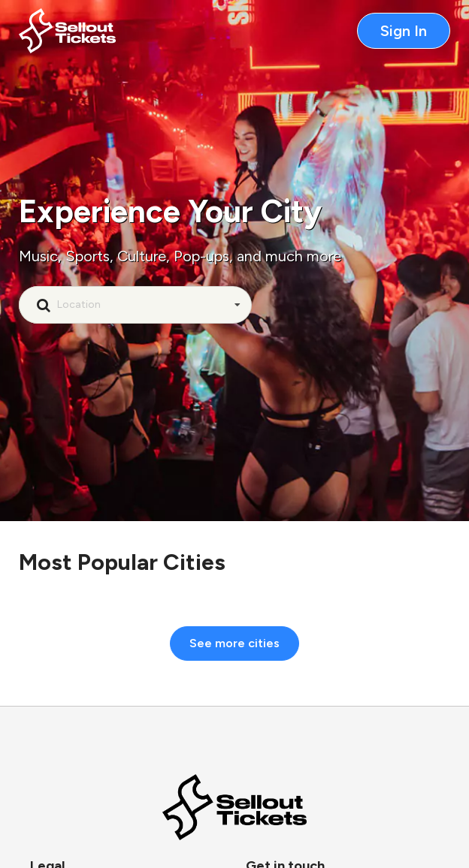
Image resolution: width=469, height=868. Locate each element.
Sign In (404, 31)
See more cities (234, 643)
